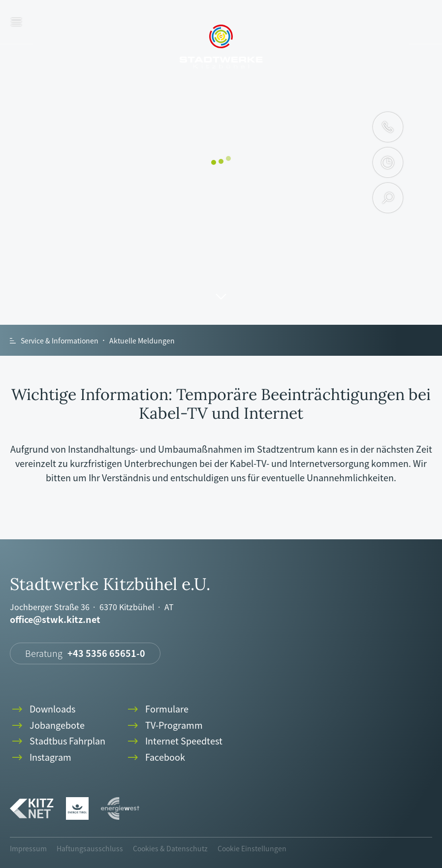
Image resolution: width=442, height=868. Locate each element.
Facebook (155, 758)
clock (388, 162)
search (388, 198)
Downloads (43, 709)
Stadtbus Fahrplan (58, 741)
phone (388, 127)
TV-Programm (164, 726)
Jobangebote (47, 726)
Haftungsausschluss (90, 848)
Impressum (28, 848)
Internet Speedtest (174, 741)
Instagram (41, 758)
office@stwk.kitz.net (55, 620)
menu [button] (16, 22)
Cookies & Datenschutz (170, 848)
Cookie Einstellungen (252, 848)
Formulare (157, 709)
